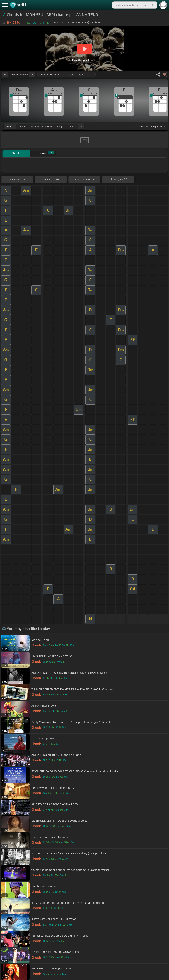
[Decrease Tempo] (5, 74)
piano (22, 126)
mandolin (47, 126)
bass (73, 126)
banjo (60, 126)
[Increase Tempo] (32, 74)
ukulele (35, 126)
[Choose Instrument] (81, 126)
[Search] (153, 5)
